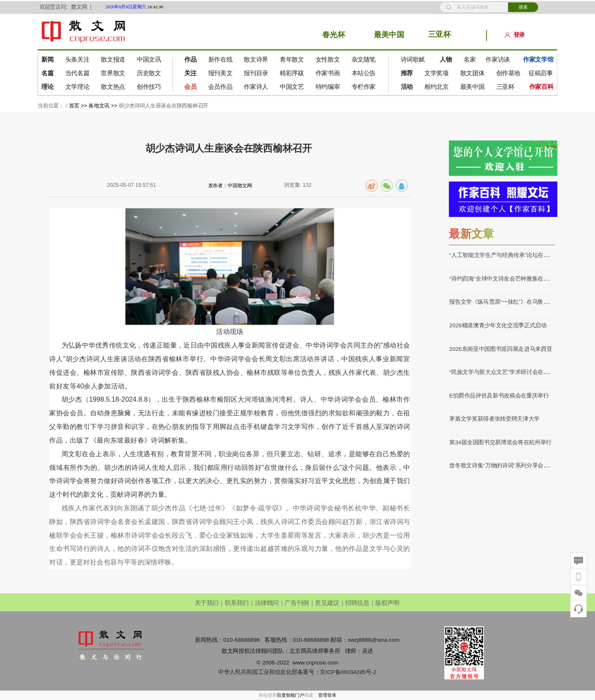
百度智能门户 (290, 695)
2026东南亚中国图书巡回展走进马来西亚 (501, 349)
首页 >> (79, 106)
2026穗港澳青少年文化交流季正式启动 (498, 325)
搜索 (523, 7)
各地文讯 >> (104, 106)
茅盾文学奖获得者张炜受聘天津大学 (494, 418)
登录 (515, 35)
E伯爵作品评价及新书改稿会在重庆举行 (499, 395)
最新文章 (471, 233)
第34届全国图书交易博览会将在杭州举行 (500, 442)
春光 (330, 35)
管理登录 (327, 695)
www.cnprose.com (315, 662)
